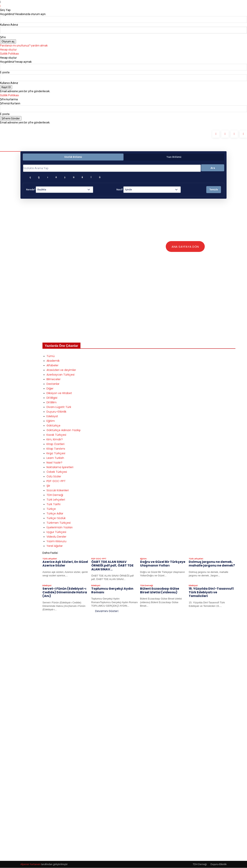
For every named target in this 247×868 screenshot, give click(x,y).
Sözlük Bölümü (73, 157)
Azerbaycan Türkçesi (60, 375)
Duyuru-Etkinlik (56, 412)
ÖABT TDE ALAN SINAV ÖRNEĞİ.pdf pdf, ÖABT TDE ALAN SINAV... (112, 566)
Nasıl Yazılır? (54, 463)
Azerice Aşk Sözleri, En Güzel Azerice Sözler (65, 564)
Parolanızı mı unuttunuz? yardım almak (24, 46)
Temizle (214, 190)
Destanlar (53, 384)
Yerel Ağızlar (55, 546)
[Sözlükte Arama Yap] (112, 168)
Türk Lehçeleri (56, 500)
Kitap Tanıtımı (56, 449)
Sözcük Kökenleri (58, 491)
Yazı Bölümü (174, 157)
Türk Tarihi (53, 504)
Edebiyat (52, 416)
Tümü (51, 356)
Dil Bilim (52, 403)
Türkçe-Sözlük (56, 518)
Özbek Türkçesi (57, 472)
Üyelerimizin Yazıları (60, 528)
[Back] (0, 6)
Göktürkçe (53, 426)
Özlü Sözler (54, 477)
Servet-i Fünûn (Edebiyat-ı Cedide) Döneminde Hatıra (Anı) (65, 592)
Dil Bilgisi (52, 398)
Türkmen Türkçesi (59, 523)
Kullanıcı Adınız (9, 25)
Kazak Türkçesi (56, 435)
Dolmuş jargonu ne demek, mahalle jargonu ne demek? (212, 564)
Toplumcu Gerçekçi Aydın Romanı (112, 591)
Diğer (50, 389)
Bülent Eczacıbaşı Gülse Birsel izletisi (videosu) (160, 591)
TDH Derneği (55, 495)
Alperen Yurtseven (30, 864)
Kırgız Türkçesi (56, 453)
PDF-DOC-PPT (56, 481)
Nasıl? (120, 190)
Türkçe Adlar (55, 514)
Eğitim (51, 421)
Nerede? (31, 190)
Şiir (48, 486)
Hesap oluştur (8, 50)
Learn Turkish (55, 458)
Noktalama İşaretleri (60, 467)
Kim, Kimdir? (55, 440)
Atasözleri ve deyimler (61, 370)
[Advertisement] (139, 313)
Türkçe (51, 509)
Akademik (53, 361)
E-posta (5, 72)
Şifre (3, 37)
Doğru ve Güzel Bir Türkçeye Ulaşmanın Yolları (163, 564)
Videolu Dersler (56, 537)
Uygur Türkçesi (56, 532)
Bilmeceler (54, 379)
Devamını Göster (107, 611)
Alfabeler (52, 366)
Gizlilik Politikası (9, 54)
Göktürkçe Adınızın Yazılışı (63, 430)
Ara (213, 168)
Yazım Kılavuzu (56, 541)
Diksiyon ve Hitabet (59, 393)
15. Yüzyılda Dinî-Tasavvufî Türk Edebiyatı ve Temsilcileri (211, 592)
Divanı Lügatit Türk (59, 407)
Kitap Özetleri (55, 444)
